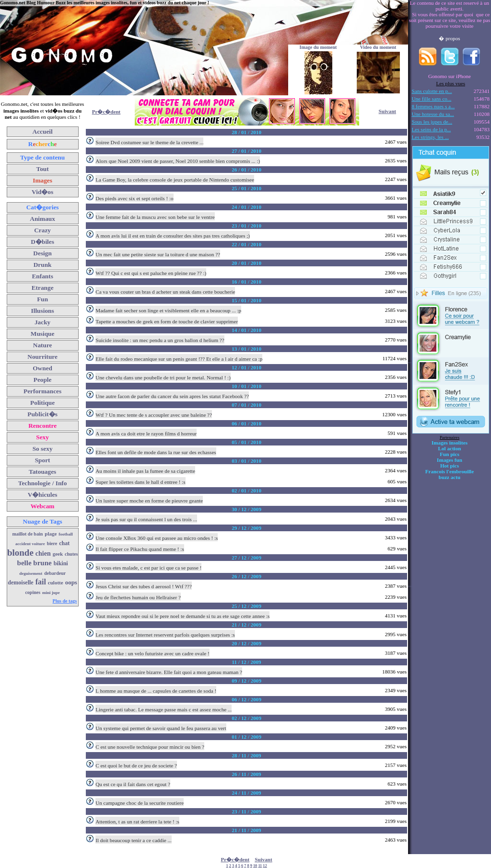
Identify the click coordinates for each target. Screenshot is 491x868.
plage (51, 534)
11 (260, 866)
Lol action (450, 448)
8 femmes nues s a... (433, 106)
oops (71, 582)
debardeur (55, 573)
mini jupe (51, 593)
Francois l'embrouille (450, 471)
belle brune (35, 563)
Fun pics (449, 454)
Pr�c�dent (106, 112)
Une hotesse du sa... (433, 114)
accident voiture (30, 544)
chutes (71, 554)
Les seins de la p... (432, 129)
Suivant (387, 111)
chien (43, 554)
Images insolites (450, 443)
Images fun (450, 460)
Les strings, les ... (430, 137)
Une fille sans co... (432, 99)
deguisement (31, 573)
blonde (20, 553)
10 (255, 866)
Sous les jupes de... (432, 122)
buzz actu (450, 477)
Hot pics (450, 466)
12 (265, 866)
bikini (61, 563)
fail (41, 582)
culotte (56, 582)
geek (58, 554)
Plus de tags (65, 601)
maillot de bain (27, 534)
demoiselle (20, 582)
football (66, 534)
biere (52, 543)
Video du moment (378, 47)
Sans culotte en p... (432, 91)
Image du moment (318, 47)
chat (64, 543)
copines (33, 592)
